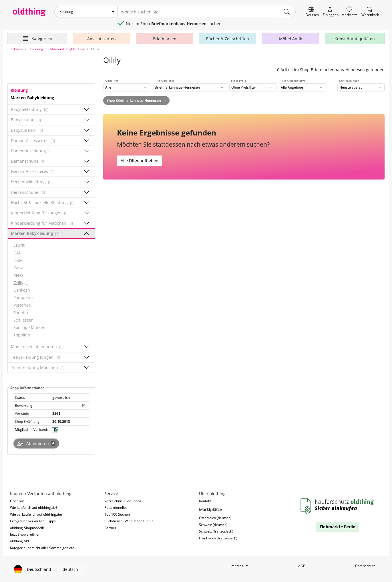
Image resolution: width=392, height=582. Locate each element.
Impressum (239, 566)
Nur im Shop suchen (174, 23)
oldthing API (19, 541)
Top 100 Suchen (117, 514)
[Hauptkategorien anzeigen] (37, 38)
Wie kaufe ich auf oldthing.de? (34, 507)
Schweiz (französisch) (216, 531)
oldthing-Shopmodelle (27, 527)
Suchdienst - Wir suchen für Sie (129, 521)
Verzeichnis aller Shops (123, 500)
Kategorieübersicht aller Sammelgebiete (42, 548)
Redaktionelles (116, 507)
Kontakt (205, 500)
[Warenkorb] (370, 12)
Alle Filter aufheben (140, 160)
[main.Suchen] (287, 12)
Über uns (17, 500)
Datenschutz (365, 566)
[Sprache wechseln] (312, 12)
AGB (302, 566)
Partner (110, 527)
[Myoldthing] (331, 12)
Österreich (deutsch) (215, 518)
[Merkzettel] (350, 12)
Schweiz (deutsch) (213, 524)
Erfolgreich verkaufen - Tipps (33, 521)
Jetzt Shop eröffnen (25, 534)
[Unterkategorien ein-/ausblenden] (87, 109)
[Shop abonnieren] (36, 443)
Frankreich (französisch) (218, 538)
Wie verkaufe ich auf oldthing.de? (36, 514)
